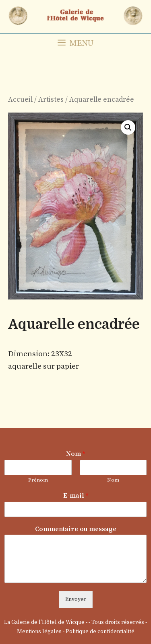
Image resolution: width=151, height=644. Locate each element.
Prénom (38, 480)
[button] (128, 127)
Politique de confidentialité (100, 632)
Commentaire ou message (76, 529)
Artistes (51, 100)
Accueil (20, 100)
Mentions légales (39, 632)
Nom (75, 454)
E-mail (76, 496)
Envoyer (76, 599)
